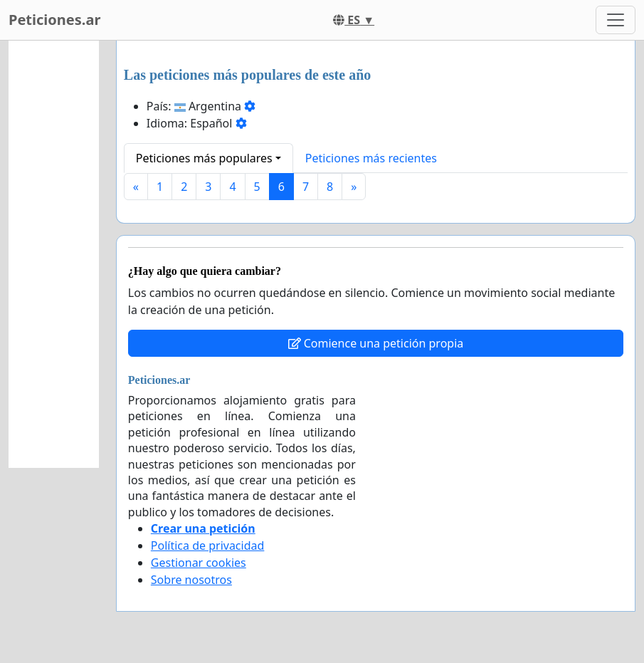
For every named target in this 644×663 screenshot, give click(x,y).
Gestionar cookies (199, 563)
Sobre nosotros (191, 580)
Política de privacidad (208, 545)
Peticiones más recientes (371, 158)
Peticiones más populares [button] (204, 158)
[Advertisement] (54, 254)
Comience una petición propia (376, 343)
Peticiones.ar (54, 20)
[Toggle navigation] (616, 20)
